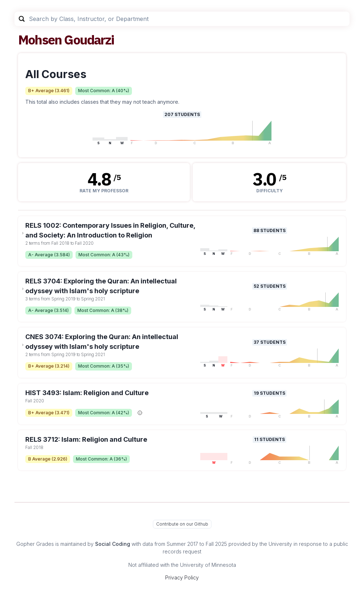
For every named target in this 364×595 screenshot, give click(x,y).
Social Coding (113, 544)
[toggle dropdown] (23, 233)
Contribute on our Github (182, 524)
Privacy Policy (182, 577)
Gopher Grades (35, 544)
